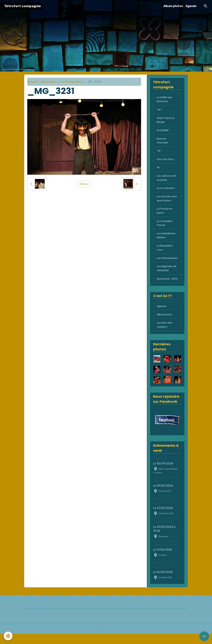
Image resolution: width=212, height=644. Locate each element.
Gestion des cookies (106, 639)
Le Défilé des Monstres (164, 99)
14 (158, 168)
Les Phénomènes (72, 82)
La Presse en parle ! (165, 212)
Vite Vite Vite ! (166, 160)
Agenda (191, 6)
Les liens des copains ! (164, 335)
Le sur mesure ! (166, 189)
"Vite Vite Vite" (164, 532)
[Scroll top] (204, 636)
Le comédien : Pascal (165, 224)
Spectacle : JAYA (164, 287)
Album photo (49, 82)
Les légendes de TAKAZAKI (167, 274)
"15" (159, 151)
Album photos (173, 6)
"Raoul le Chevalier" (166, 555)
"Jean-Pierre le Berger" (163, 511)
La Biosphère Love (165, 249)
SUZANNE (163, 131)
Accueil (32, 82)
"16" (159, 110)
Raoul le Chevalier (163, 141)
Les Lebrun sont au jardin (167, 179)
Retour (84, 184)
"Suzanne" (160, 469)
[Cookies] (8, 636)
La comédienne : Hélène (167, 237)
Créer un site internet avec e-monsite (106, 624)
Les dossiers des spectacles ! (167, 199)
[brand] (23, 6)
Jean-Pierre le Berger (166, 120)
